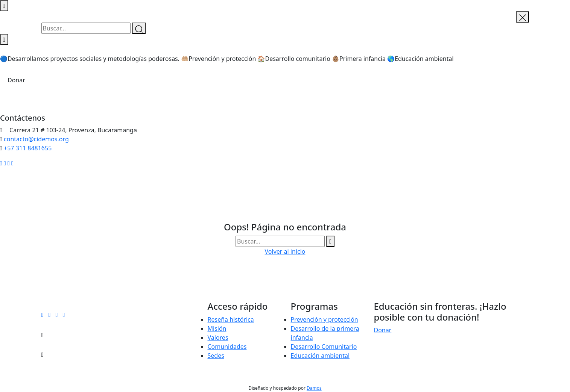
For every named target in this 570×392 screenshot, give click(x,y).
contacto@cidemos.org (36, 139)
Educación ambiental (320, 356)
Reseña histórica (231, 319)
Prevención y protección (325, 319)
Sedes (216, 356)
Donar (16, 80)
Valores (218, 338)
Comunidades (227, 347)
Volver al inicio (285, 251)
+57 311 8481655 (28, 148)
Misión (217, 328)
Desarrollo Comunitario (324, 347)
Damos (314, 388)
